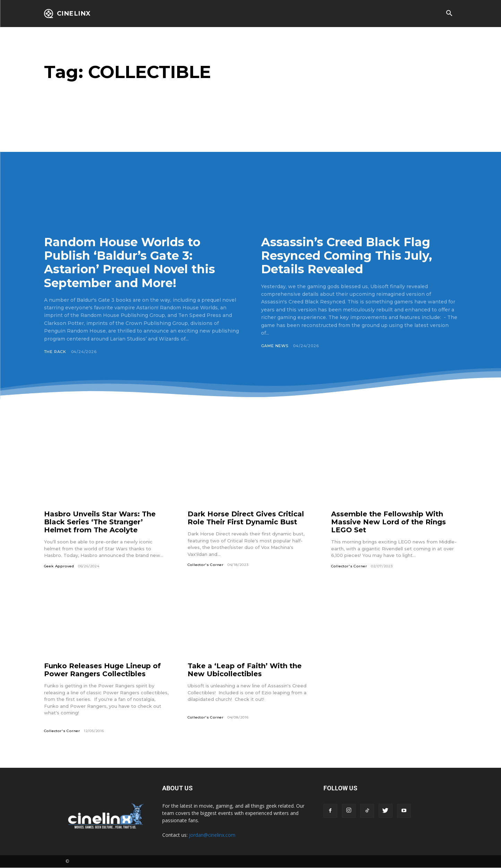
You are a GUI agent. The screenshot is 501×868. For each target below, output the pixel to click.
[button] (449, 14)
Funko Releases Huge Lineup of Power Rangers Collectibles (102, 670)
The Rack (55, 352)
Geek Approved (59, 566)
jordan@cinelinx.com (212, 835)
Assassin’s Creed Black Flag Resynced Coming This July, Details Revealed (347, 256)
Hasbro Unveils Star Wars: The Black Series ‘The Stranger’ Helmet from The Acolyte (100, 522)
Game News (275, 346)
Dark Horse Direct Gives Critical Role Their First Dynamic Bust (246, 518)
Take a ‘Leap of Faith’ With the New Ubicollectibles (245, 670)
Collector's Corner (206, 565)
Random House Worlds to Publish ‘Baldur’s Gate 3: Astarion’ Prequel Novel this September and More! (129, 262)
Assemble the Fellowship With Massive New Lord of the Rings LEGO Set (388, 522)
